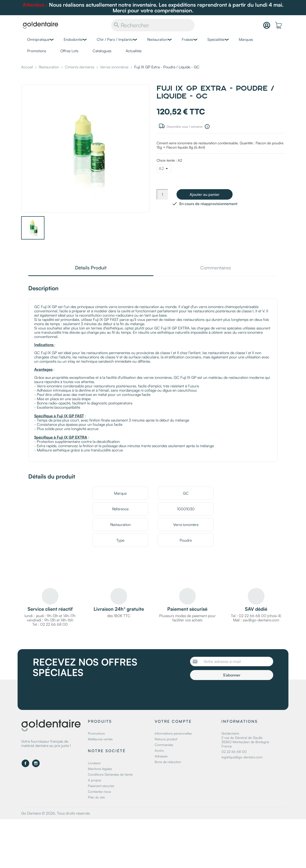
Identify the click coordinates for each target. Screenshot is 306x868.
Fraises (187, 39)
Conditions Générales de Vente (110, 774)
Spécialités (216, 39)
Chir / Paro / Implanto (115, 39)
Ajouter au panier (205, 194)
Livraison (94, 763)
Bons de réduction (168, 762)
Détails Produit (91, 268)
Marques (246, 39)
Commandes (164, 745)
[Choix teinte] (164, 169)
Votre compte (173, 721)
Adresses (161, 756)
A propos (95, 780)
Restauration (157, 39)
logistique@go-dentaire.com (242, 757)
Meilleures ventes (100, 739)
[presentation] (230, 693)
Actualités (134, 51)
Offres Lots (69, 51)
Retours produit (166, 739)
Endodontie (73, 39)
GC (186, 493)
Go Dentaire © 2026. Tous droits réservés (55, 813)
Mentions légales (100, 769)
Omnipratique (38, 39)
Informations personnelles (173, 733)
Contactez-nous (99, 791)
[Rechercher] (153, 25)
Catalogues (102, 51)
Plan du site (96, 797)
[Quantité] (162, 194)
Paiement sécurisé (101, 786)
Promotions (37, 51)
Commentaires (216, 268)
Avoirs (159, 750)
